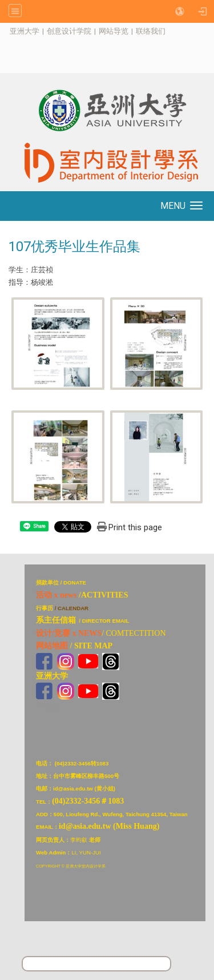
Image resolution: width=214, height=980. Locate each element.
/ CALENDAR (72, 608)
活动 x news (56, 595)
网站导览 (114, 31)
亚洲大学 (25, 31)
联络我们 (151, 31)
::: (4, 31)
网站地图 (52, 646)
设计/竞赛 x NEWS (69, 633)
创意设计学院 (69, 31)
